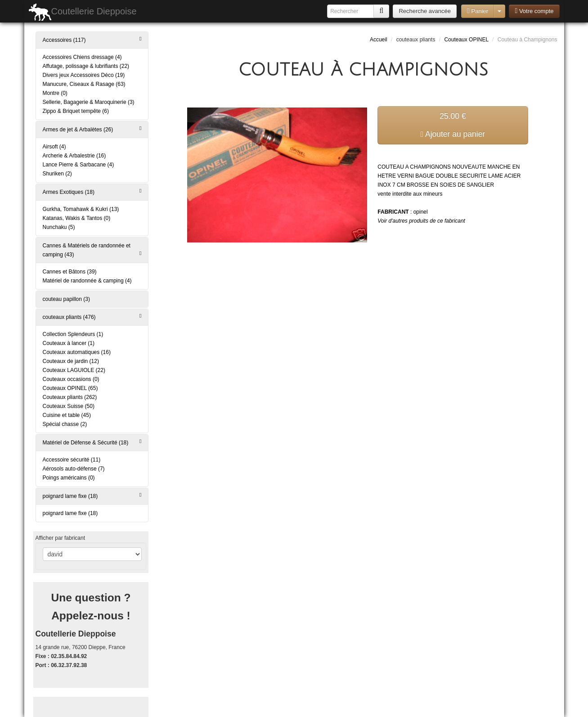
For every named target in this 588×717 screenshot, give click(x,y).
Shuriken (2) (57, 174)
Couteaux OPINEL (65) (70, 388)
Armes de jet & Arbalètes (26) (92, 129)
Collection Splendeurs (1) (73, 334)
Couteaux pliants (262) (70, 397)
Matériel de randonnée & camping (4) (87, 281)
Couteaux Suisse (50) (69, 406)
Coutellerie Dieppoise (83, 12)
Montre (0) (55, 93)
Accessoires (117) (92, 39)
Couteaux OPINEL (466, 40)
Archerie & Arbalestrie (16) (74, 156)
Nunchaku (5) (59, 227)
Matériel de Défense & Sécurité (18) (92, 442)
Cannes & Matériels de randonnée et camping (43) (92, 250)
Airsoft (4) (54, 147)
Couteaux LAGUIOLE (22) (74, 370)
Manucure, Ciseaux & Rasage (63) (84, 84)
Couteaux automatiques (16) (77, 352)
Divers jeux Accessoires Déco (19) (84, 75)
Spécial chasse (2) (65, 424)
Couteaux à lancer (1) (69, 343)
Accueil (379, 40)
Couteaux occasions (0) (71, 379)
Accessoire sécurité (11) (72, 460)
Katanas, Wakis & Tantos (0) (77, 218)
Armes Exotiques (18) (92, 191)
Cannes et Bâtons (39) (70, 272)
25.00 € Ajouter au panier (453, 125)
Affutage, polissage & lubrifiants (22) (86, 66)
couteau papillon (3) (66, 299)
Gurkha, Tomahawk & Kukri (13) (81, 209)
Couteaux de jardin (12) (71, 361)
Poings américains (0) (69, 478)
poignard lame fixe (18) (92, 495)
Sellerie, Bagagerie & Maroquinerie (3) (89, 102)
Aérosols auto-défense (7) (74, 469)
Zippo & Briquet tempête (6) (76, 111)
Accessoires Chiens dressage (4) (82, 57)
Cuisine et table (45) (67, 415)
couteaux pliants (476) (92, 316)
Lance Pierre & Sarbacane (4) (79, 165)
